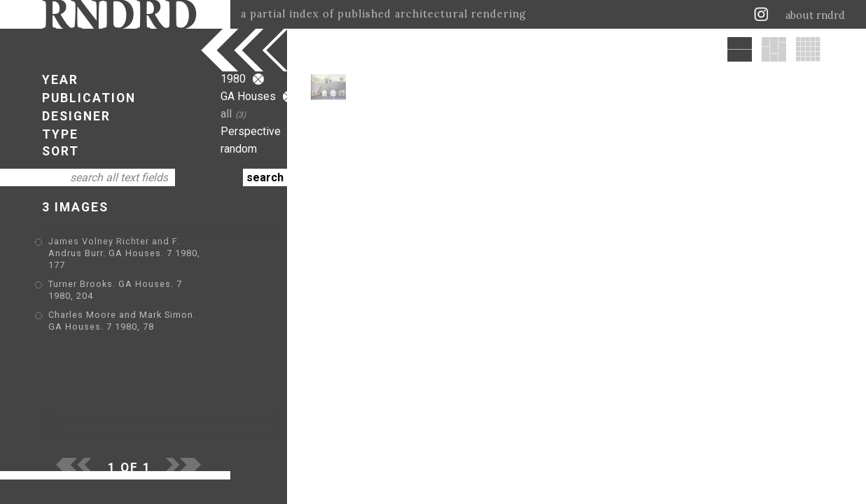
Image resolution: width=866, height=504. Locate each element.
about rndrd (815, 15)
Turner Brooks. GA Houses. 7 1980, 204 (139, 273)
